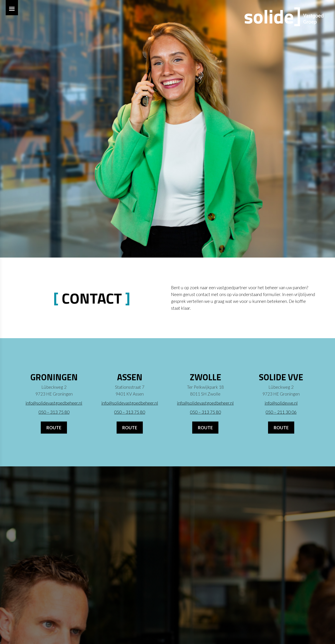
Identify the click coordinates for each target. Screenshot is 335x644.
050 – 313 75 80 (54, 412)
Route (54, 428)
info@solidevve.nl (281, 403)
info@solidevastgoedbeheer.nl (54, 403)
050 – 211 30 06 (281, 412)
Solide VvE (281, 377)
